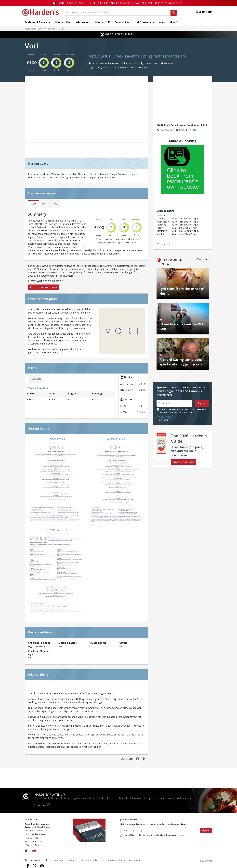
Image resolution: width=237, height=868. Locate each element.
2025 (44, 204)
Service (56, 55)
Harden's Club (63, 22)
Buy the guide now (184, 462)
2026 (34, 204)
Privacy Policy (164, 417)
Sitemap (58, 860)
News (162, 22)
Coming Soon (122, 22)
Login (201, 12)
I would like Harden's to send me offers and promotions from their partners (181, 411)
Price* (31, 55)
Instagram (163, 244)
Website (191, 130)
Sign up (202, 403)
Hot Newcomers (144, 22)
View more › (203, 259)
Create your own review (44, 287)
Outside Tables (68, 643)
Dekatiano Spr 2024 (117, 439)
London (41, 29)
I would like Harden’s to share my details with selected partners (153, 835)
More (173, 22)
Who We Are (83, 22)
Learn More (42, 805)
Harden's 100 (103, 22)
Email (180, 130)
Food (44, 55)
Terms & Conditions (91, 860)
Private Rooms (98, 643)
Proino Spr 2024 (56, 439)
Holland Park (53, 29)
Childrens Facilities (39, 643)
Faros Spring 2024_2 (56, 530)
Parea (62, 726)
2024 (55, 204)
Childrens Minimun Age (39, 653)
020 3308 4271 (165, 130)
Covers (123, 643)
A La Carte (36, 379)
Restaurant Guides (38, 22)
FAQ (71, 860)
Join (210, 12)
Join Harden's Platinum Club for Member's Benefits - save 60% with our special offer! (120, 3)
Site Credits (206, 861)
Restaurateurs (136, 860)
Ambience (69, 55)
